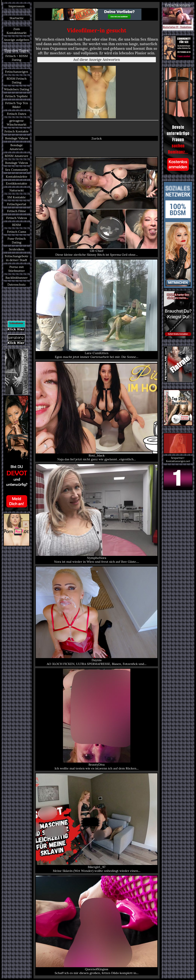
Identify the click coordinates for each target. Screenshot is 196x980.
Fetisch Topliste (16, 96)
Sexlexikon (17, 249)
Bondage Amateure (17, 147)
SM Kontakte (17, 197)
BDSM (17, 225)
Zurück (97, 138)
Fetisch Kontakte (16, 131)
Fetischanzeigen (17, 72)
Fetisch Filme (17, 211)
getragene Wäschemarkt (17, 122)
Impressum (16, 6)
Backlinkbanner (16, 278)
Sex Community (17, 170)
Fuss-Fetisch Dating (17, 240)
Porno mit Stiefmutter (17, 269)
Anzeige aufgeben (16, 40)
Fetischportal (17, 204)
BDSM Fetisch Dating (17, 80)
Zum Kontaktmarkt (16, 31)
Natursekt (17, 190)
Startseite (17, 18)
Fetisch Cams (17, 232)
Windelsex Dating (17, 89)
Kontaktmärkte (17, 176)
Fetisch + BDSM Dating (17, 58)
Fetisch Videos (16, 218)
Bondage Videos (17, 138)
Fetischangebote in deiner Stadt (17, 258)
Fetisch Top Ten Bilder (17, 105)
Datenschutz (17, 284)
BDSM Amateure (17, 156)
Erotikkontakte (17, 183)
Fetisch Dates (17, 114)
